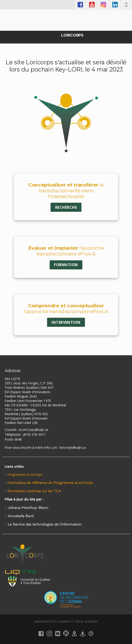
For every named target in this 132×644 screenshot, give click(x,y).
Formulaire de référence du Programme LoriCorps (50, 483)
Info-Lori (51, 447)
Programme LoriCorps (25, 474)
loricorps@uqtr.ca (73, 447)
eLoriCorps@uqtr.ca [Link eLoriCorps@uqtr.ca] (33, 430)
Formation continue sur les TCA (34, 491)
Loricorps (72, 35)
